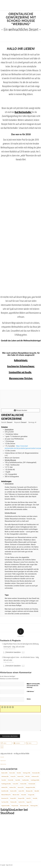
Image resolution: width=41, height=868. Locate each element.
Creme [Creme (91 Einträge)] (13, 776)
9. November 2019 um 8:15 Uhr (9, 649)
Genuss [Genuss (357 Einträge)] (21, 787)
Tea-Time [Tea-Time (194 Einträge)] (5, 802)
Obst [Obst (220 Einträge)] (24, 795)
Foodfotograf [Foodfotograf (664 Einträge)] (35, 780)
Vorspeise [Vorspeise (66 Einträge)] (15, 806)
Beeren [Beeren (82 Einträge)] (12, 773)
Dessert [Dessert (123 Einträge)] (20, 776)
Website (29, 699)
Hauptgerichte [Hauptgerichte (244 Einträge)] (30, 787)
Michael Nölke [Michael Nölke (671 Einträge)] (6, 795)
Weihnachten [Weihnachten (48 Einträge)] (24, 806)
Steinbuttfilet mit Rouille (20, 372)
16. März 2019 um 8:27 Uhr (8, 662)
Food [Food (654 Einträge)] (18, 780)
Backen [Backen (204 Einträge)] (4, 773)
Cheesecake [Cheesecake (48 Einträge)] (36, 773)
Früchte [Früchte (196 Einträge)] (23, 784)
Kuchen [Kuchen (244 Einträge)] (13, 791)
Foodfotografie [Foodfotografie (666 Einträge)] (6, 784)
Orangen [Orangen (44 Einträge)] (31, 795)
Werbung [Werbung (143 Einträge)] (34, 806)
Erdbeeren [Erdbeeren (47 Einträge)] (35, 776)
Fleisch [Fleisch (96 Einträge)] (10, 780)
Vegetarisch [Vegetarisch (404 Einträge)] (5, 806)
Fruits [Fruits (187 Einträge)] (15, 784)
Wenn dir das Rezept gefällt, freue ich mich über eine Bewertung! (33, 685)
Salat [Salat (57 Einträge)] (28, 798)
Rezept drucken (20, 410)
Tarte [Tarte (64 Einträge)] (35, 798)
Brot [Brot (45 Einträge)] (19, 773)
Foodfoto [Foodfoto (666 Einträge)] (25, 780)
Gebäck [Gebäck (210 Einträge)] (4, 787)
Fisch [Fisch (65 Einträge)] (4, 780)
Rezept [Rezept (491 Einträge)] (13, 798)
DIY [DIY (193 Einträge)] (27, 776)
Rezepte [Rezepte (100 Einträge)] (21, 798)
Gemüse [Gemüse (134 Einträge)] (13, 787)
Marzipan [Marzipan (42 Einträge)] (29, 791)
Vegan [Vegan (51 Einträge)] (29, 802)
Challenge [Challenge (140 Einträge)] (26, 773)
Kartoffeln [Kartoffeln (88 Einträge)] (5, 791)
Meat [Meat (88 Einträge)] (37, 791)
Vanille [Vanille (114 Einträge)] (21, 802)
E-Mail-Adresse (31, 691)
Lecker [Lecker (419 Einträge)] (21, 791)
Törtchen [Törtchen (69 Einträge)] (13, 802)
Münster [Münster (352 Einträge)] (16, 795)
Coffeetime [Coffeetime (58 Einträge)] (5, 776)
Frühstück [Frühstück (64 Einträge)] (32, 784)
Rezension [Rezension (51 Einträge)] (5, 798)
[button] (6, 743)
